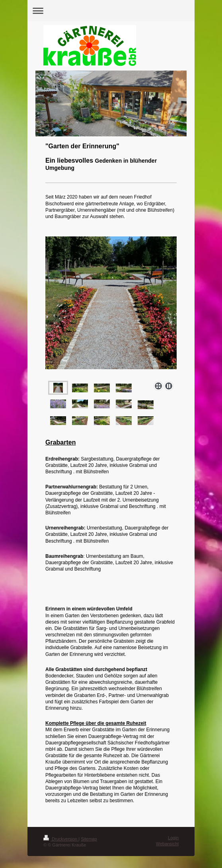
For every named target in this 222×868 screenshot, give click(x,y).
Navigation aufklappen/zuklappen (111, 11)
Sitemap (89, 839)
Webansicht (167, 844)
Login (173, 838)
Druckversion (61, 839)
